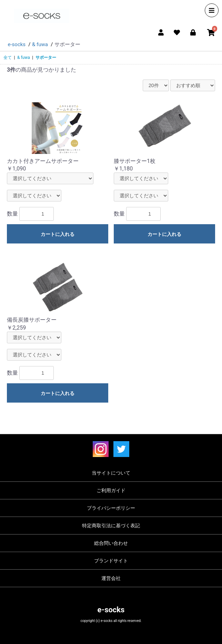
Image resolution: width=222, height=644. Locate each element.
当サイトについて (111, 473)
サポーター (46, 58)
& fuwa (24, 58)
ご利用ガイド (111, 490)
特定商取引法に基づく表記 (111, 526)
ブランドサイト (111, 561)
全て (8, 58)
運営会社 (111, 578)
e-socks (111, 610)
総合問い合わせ (111, 543)
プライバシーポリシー (111, 508)
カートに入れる (58, 234)
